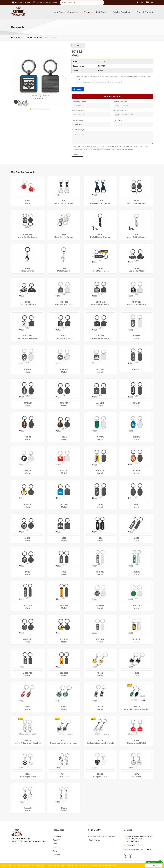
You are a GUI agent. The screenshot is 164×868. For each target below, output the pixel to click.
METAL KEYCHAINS (34, 38)
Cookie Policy (94, 840)
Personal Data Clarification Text (102, 836)
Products (88, 12)
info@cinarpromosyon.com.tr (46, 2)
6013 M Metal (51, 38)
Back (77, 45)
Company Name (79, 101)
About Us (57, 840)
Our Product (77, 120)
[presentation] (14, 78)
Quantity (118, 120)
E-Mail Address (79, 110)
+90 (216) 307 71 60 (21, 3)
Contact (149, 12)
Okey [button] (154, 866)
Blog (139, 12)
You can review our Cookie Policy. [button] (105, 866)
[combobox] (117, 114)
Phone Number (120, 110)
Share (77, 89)
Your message (78, 129)
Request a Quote (112, 96)
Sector (56, 843)
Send (78, 154)
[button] (31, 109)
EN (150, 2)
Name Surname (120, 101)
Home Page (58, 12)
